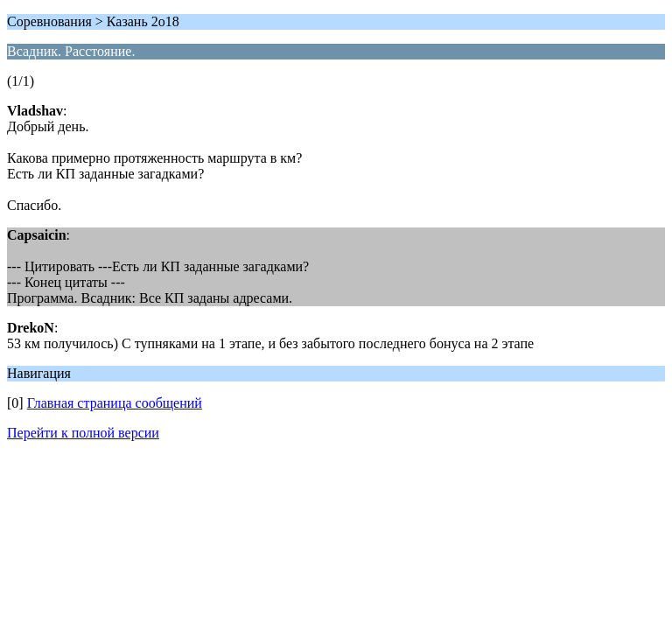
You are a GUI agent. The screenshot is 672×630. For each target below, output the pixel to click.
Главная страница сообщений (115, 403)
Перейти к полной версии (83, 433)
